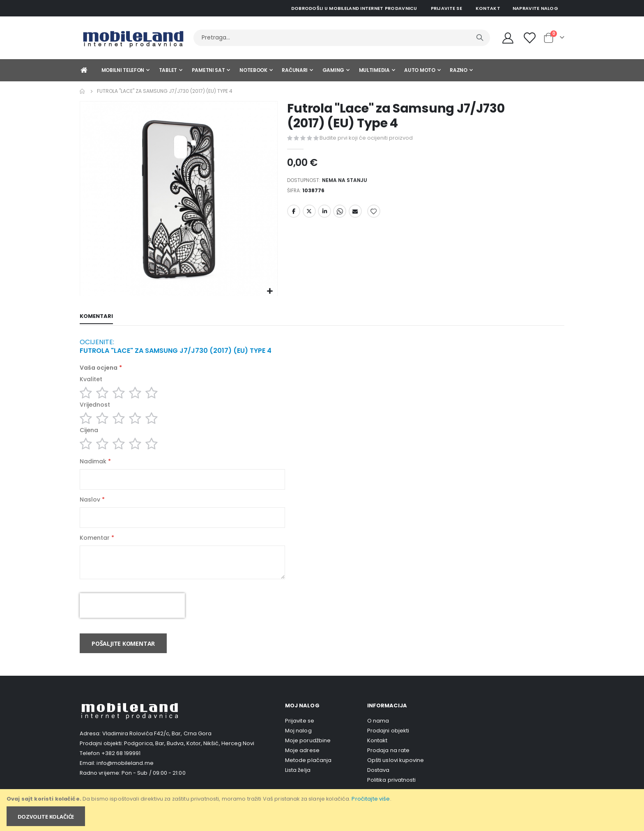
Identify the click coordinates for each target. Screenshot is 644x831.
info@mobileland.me (125, 775)
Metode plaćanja (308, 772)
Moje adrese (302, 762)
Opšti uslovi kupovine (396, 772)
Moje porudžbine (308, 752)
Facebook (294, 214)
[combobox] (342, 38)
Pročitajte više (371, 799)
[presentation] (132, 617)
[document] (323, 810)
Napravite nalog (535, 8)
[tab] (96, 317)
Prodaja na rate (388, 762)
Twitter (309, 214)
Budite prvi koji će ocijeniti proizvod (366, 138)
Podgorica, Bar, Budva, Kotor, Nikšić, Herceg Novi (189, 755)
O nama (378, 732)
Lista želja (298, 782)
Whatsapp (340, 214)
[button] (270, 291)
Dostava (378, 782)
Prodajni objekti (388, 742)
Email (355, 214)
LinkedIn (324, 214)
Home (83, 91)
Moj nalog (298, 742)
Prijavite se (446, 8)
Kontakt (488, 8)
